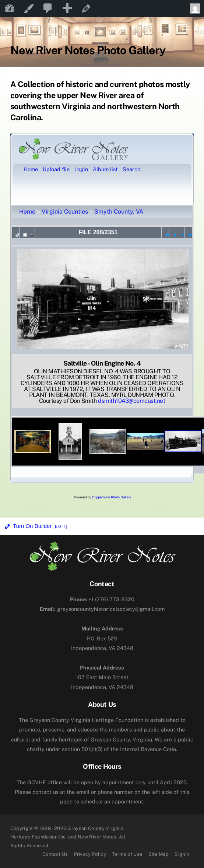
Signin (182, 854)
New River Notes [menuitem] (10, 8)
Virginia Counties (65, 212)
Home (27, 212)
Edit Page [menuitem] (86, 8)
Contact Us (55, 854)
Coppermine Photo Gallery (112, 497)
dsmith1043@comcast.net (131, 401)
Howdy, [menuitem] (197, 8)
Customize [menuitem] (29, 8)
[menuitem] (48, 8)
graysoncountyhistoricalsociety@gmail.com (102, 609)
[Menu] (186, 27)
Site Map (159, 854)
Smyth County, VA (119, 212)
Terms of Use (127, 854)
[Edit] (60, 526)
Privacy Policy (90, 854)
